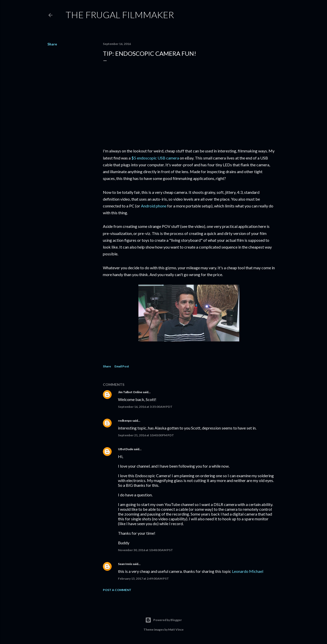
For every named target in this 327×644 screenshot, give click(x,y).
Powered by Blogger (163, 620)
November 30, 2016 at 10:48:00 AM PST (145, 550)
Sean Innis (125, 564)
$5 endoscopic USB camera (155, 158)
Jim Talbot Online (130, 392)
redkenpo (125, 421)
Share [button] (52, 44)
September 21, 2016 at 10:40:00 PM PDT (146, 435)
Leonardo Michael (248, 571)
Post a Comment (117, 590)
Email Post (122, 366)
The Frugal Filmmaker (120, 15)
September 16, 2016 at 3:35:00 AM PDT (145, 407)
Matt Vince (176, 629)
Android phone (154, 206)
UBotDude (126, 449)
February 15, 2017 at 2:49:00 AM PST (143, 579)
